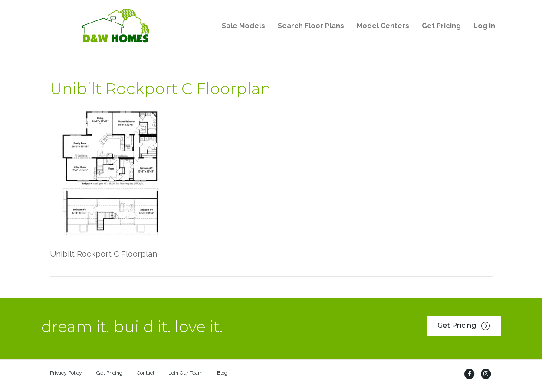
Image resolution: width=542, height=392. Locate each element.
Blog (222, 373)
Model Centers (383, 26)
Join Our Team (186, 373)
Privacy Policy (66, 373)
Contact (146, 373)
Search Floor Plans (311, 26)
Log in (484, 26)
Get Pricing (441, 26)
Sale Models (243, 26)
